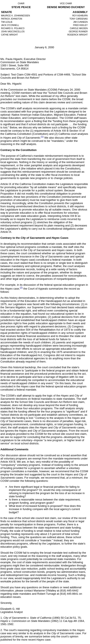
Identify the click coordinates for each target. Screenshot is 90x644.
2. (2, 630)
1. (2, 618)
